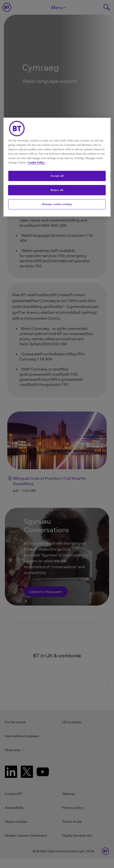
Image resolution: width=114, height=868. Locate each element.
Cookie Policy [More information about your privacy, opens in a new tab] (36, 163)
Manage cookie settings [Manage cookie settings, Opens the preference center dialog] (57, 204)
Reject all (57, 190)
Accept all (57, 176)
